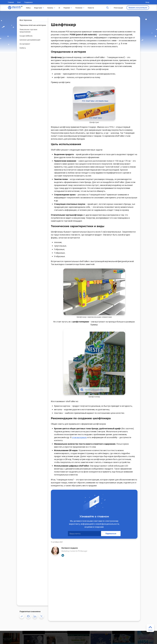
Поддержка (28, 2)
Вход (147, 2)
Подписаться (111, 534)
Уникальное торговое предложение (28, 31)
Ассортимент (25, 44)
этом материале (79, 437)
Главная (11, 2)
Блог (19, 2)
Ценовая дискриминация (30, 40)
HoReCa (23, 48)
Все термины (26, 20)
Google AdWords (26, 36)
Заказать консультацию (138, 8)
